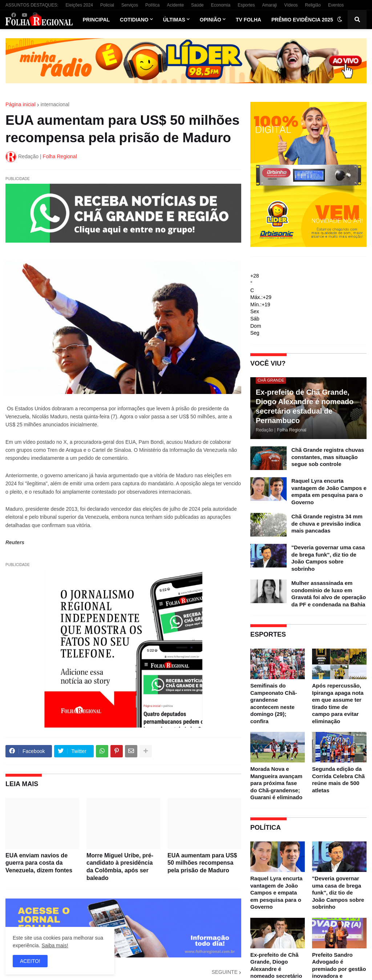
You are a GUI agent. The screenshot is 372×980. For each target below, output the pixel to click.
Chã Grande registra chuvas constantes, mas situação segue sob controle (328, 457)
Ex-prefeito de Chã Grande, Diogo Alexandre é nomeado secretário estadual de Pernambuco (305, 406)
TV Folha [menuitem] (248, 20)
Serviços (130, 5)
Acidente (175, 5)
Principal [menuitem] (96, 20)
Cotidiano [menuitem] (134, 20)
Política (152, 5)
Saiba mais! (55, 945)
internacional (55, 104)
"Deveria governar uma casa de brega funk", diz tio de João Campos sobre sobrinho (328, 558)
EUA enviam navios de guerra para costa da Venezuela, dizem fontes (39, 863)
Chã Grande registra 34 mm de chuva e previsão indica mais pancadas (327, 523)
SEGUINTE (225, 972)
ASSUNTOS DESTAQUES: (32, 5)
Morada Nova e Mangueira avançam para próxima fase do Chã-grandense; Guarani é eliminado (276, 783)
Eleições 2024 (79, 5)
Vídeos (291, 5)
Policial (107, 5)
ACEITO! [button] (30, 961)
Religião (313, 5)
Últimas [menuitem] (174, 20)
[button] (340, 20)
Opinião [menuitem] (211, 20)
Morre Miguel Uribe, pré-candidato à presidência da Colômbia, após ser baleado (120, 867)
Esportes (246, 5)
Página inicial (21, 104)
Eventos (336, 5)
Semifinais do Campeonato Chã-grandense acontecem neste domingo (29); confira (274, 703)
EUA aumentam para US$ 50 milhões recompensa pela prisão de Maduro (202, 863)
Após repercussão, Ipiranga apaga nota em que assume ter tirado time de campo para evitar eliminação (338, 703)
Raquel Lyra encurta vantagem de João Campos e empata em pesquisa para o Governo (329, 491)
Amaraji (270, 5)
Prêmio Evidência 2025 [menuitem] (302, 20)
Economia (221, 5)
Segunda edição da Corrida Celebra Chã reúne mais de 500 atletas (338, 780)
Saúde (197, 5)
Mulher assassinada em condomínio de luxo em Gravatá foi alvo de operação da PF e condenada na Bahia (329, 594)
